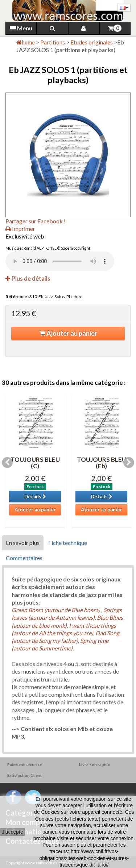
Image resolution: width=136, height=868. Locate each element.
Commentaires (24, 558)
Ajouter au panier (68, 333)
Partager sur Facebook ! (36, 221)
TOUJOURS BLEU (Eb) (102, 463)
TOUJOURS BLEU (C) (35, 463)
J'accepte (13, 832)
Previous (7, 463)
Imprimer (20, 229)
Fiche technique (68, 543)
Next (129, 463)
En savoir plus (23, 543)
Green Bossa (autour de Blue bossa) (56, 610)
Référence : (17, 297)
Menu (21, 28)
